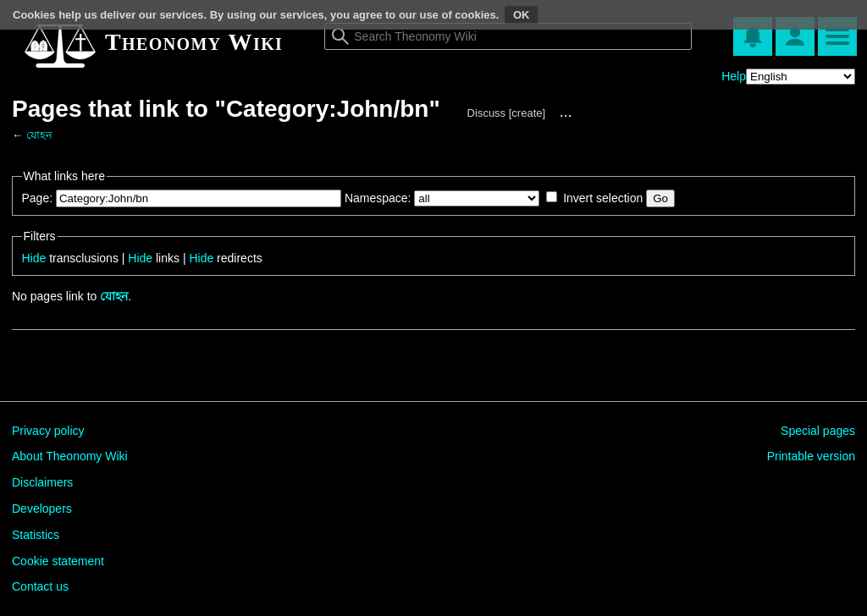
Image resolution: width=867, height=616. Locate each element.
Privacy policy (48, 431)
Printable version (811, 456)
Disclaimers (42, 482)
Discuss (487, 113)
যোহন (39, 135)
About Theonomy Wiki (70, 456)
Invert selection (603, 198)
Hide (34, 258)
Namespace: (378, 198)
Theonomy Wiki (194, 42)
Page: (38, 198)
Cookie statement (58, 561)
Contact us (40, 586)
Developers (42, 509)
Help (734, 76)
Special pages (818, 431)
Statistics (36, 535)
